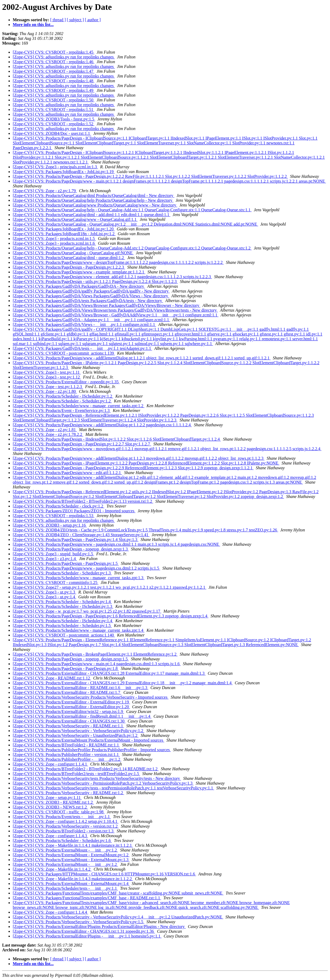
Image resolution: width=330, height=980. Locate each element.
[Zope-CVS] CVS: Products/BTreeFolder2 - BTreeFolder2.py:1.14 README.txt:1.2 (86, 769)
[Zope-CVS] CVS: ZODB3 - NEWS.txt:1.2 (50, 807)
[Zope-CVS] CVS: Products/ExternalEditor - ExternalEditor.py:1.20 (71, 707)
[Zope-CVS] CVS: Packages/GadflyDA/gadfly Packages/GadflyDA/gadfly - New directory (91, 291)
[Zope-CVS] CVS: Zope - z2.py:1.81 (45, 430)
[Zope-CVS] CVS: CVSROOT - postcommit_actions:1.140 (64, 635)
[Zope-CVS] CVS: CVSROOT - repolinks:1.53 (54, 516)
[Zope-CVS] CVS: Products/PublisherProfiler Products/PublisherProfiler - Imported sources (92, 750)
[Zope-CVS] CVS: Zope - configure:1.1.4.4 (50, 912)
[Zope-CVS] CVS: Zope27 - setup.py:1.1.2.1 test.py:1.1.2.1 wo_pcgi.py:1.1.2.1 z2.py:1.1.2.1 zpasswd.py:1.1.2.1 (109, 587)
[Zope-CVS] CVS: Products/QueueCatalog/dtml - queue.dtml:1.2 (69, 258)
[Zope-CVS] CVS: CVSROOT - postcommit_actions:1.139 (64, 353)
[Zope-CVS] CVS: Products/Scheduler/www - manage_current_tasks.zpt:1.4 (79, 630)
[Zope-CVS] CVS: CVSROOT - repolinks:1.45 (54, 52)
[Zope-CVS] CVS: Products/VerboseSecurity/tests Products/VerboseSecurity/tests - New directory (97, 778)
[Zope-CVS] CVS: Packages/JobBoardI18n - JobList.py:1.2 (64, 234)
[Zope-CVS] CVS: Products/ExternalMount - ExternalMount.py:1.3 (71, 860)
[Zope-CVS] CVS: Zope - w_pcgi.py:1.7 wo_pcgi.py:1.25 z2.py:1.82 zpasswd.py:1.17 (87, 611)
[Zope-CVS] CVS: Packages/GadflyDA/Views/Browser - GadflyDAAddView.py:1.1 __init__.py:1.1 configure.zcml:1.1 (116, 315)
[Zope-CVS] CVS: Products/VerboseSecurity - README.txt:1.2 (68, 793)
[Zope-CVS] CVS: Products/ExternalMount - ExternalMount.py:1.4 (71, 884)
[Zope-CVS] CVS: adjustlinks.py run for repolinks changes (64, 57)
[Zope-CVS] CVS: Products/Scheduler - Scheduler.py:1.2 (62, 401)
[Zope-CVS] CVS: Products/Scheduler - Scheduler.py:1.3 (62, 573)
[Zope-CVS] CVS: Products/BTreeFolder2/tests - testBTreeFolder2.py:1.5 (76, 774)
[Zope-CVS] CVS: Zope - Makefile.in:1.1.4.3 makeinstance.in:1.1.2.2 (73, 879)
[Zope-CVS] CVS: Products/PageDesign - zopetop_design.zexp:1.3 (71, 549)
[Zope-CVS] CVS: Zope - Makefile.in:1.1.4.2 (52, 869)
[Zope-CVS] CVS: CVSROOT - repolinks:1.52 (54, 124)
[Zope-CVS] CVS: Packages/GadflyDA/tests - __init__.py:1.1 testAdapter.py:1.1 (82, 348)
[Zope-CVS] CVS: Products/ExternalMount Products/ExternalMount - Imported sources (88, 740)
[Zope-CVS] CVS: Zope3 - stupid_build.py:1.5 (53, 554)
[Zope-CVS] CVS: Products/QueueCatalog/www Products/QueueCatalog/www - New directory (95, 205)
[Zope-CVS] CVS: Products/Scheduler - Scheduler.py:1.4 (62, 602)
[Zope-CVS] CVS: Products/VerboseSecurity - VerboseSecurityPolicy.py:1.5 (79, 922)
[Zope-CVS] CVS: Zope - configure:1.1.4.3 (50, 836)
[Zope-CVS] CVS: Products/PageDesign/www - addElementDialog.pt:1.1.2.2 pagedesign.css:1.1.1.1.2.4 (102, 425)
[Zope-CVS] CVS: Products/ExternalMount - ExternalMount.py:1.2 (71, 855)
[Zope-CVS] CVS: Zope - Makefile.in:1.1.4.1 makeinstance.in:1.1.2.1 (73, 845)
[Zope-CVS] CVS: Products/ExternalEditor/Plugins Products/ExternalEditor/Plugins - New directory (99, 927)
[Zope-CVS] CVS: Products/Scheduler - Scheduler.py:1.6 (62, 841)
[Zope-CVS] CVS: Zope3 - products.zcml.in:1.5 (54, 238)
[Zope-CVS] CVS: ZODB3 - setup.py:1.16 (50, 525)
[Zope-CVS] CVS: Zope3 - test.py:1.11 (47, 372)
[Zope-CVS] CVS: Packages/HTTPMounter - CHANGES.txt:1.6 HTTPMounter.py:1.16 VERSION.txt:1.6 (104, 874)
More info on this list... (33, 25)
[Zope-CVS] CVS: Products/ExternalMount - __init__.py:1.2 (65, 850)
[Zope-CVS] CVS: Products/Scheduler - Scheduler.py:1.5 (62, 626)
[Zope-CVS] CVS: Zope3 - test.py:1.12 (47, 377)
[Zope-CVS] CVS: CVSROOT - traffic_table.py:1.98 (59, 812)
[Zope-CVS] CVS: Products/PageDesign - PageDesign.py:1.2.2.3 (69, 267)
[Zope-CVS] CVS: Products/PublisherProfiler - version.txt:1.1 (66, 755)
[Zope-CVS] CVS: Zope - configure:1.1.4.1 (50, 764)
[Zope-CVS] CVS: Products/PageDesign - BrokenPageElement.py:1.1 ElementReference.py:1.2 (95, 654)
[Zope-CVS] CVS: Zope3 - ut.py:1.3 (45, 592)
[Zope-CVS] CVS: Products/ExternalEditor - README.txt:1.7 (67, 692)
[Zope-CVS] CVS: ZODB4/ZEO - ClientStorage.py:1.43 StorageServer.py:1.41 (81, 535)
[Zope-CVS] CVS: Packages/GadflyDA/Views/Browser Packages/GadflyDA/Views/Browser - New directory (107, 305)
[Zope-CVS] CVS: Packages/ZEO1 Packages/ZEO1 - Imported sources (74, 511)
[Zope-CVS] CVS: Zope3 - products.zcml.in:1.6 (54, 243)
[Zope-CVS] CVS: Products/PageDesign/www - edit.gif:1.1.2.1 (67, 473)
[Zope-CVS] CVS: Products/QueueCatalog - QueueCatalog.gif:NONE (73, 253)
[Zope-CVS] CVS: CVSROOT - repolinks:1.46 (54, 62)
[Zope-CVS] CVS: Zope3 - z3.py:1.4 (45, 559)
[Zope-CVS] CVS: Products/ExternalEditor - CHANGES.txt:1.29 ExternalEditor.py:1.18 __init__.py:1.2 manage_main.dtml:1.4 (123, 683)
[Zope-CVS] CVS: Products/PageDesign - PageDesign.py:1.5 (66, 563)
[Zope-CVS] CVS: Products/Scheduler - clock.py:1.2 (58, 506)
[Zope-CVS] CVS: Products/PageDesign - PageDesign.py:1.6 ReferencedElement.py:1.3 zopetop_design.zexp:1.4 (111, 616)
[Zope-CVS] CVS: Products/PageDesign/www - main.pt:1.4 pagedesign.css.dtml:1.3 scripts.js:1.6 (97, 664)
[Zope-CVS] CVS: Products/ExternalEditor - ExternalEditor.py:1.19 (71, 702)
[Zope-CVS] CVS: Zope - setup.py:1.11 (47, 798)
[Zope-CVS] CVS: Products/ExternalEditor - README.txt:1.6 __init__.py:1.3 (81, 688)
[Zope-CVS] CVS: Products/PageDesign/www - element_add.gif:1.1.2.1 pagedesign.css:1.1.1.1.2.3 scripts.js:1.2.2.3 (112, 277)
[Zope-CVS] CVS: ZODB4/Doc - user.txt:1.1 (52, 133)
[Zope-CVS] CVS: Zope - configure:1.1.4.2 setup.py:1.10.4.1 (66, 821)
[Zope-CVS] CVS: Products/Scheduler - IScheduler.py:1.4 (63, 621)
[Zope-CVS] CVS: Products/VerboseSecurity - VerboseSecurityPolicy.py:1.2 (79, 731)
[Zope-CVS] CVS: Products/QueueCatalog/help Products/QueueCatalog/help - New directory (93, 200)
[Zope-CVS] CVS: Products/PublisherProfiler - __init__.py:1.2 (67, 759)
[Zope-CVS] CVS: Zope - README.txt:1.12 (52, 678)
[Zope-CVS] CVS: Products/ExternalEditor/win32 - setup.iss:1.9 (68, 712)
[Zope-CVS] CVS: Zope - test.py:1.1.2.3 (48, 387)
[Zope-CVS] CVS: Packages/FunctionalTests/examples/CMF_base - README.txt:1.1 (87, 898)
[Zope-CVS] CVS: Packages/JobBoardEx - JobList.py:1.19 (64, 172)
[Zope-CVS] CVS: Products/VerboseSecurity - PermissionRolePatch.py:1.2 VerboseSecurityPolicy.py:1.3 (103, 783)
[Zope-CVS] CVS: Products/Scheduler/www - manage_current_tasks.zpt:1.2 (79, 406)
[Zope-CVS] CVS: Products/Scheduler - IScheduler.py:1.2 (63, 396)
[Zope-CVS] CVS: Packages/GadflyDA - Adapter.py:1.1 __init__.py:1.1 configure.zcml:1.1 (91, 320)
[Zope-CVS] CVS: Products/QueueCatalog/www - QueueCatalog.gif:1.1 (75, 219)
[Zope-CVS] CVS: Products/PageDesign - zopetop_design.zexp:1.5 (71, 659)
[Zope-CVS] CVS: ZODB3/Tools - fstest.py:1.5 (54, 119)
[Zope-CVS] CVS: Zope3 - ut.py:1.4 (45, 597)
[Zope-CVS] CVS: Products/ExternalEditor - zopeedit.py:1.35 (66, 382)
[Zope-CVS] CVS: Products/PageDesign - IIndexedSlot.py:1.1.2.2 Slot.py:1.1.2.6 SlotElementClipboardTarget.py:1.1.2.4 (117, 439)
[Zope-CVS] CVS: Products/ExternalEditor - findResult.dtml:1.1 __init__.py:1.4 (82, 716)
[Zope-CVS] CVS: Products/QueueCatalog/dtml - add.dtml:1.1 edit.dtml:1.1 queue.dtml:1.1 (92, 215)
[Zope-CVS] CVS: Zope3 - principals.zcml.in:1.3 (55, 167)
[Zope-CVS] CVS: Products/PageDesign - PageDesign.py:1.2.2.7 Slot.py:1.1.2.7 (82, 444)
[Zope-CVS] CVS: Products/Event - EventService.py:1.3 (62, 411)
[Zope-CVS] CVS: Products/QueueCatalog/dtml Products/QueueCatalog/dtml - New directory (94, 195)
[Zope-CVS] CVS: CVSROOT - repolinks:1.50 (54, 100)
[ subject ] (75, 20)
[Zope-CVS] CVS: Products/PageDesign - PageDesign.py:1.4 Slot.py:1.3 (76, 540)
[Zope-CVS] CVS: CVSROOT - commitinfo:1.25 (56, 583)
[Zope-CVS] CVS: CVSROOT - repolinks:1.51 (54, 109)
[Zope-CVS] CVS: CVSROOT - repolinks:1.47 (54, 71)
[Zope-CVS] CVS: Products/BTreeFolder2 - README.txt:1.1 (66, 745)
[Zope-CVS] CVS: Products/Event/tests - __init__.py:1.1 (62, 817)
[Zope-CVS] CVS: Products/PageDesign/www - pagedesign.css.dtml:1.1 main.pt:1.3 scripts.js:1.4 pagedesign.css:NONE (116, 544)
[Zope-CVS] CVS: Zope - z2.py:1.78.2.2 (48, 434)
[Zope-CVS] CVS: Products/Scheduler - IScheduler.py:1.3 (63, 606)
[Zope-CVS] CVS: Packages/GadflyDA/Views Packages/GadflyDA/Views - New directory (91, 296)
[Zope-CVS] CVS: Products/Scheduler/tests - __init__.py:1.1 (65, 888)
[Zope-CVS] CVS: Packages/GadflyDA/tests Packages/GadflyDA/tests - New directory (88, 301)
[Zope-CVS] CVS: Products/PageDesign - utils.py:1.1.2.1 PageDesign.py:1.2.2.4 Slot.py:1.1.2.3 (95, 281)
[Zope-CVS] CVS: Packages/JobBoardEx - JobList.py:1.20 (64, 229)
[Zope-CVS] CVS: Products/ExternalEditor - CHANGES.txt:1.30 (69, 721)
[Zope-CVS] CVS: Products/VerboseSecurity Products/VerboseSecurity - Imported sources (91, 697)
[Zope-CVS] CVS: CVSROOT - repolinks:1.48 (54, 81)
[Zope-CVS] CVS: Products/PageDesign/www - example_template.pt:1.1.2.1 (79, 272)
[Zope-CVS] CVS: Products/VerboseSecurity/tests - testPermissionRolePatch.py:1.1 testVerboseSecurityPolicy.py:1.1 (113, 788)
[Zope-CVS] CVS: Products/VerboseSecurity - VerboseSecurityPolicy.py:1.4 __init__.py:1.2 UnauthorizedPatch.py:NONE (118, 917)
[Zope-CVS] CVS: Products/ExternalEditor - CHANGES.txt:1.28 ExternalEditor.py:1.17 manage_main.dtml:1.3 (109, 673)
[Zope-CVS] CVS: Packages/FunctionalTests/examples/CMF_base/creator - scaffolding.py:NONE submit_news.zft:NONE (118, 893)
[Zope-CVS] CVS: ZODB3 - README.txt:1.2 (53, 802)
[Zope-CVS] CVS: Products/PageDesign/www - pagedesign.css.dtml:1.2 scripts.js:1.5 (86, 568)
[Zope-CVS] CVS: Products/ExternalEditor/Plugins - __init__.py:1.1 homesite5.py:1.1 (87, 936)
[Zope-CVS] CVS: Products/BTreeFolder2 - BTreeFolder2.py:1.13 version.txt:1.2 (83, 501)
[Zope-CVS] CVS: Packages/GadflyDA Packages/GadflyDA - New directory (79, 286)
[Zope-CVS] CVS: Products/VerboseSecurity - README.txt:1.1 (68, 726)
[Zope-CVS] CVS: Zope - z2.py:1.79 (45, 191)
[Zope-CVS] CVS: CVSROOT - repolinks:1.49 (54, 90)
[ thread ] (58, 20)
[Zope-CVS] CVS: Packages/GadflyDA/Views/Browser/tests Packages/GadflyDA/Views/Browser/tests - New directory (115, 310)
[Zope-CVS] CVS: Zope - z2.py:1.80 (45, 391)
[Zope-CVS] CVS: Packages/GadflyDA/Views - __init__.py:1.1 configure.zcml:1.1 (84, 324)
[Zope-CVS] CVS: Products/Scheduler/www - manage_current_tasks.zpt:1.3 (79, 578)
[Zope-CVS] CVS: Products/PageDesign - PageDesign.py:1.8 (66, 669)
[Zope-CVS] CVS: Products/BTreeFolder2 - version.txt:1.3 (64, 831)
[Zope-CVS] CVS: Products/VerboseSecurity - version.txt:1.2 (66, 826)
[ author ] (93, 20)
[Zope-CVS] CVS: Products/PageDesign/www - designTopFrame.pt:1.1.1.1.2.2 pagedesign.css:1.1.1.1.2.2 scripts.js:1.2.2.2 (118, 262)
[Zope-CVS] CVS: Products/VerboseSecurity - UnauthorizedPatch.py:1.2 (76, 735)
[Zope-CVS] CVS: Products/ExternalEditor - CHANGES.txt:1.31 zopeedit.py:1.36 (84, 931)
